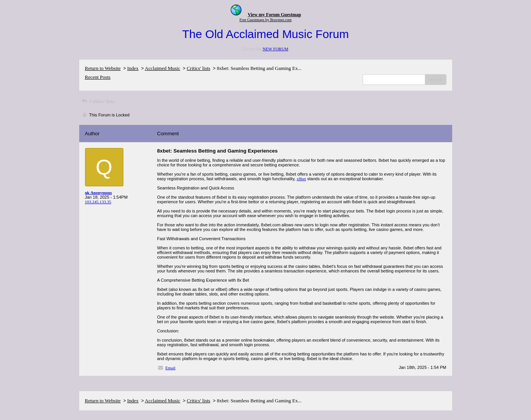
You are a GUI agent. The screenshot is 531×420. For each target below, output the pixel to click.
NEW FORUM (275, 49)
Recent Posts (98, 77)
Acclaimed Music (163, 68)
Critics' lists (199, 68)
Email (170, 368)
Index (133, 68)
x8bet (301, 179)
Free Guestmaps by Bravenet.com (266, 20)
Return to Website (103, 68)
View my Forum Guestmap (274, 15)
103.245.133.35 (98, 202)
